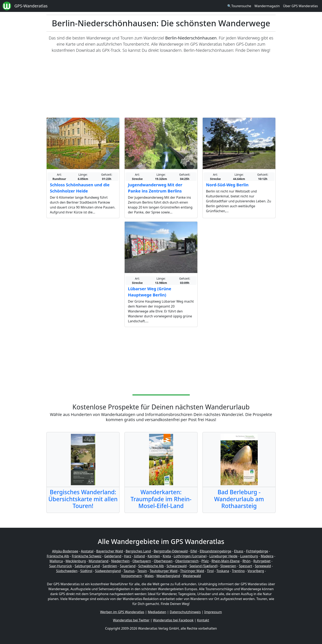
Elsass (239, 551)
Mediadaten (157, 612)
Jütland (139, 556)
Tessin (142, 571)
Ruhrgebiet (262, 561)
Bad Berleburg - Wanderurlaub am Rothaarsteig (239, 499)
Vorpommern (132, 576)
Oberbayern (142, 561)
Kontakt (203, 620)
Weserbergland (168, 576)
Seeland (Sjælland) (203, 566)
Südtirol (86, 571)
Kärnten (154, 556)
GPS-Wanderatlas (31, 6)
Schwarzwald (177, 566)
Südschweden (67, 571)
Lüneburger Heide (223, 556)
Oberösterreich (187, 561)
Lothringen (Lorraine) (190, 556)
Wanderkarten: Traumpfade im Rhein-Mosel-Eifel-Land (161, 499)
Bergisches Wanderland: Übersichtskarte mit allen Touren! (83, 499)
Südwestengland (108, 571)
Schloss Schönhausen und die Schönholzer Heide (80, 188)
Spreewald (263, 566)
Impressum (213, 612)
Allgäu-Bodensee (65, 551)
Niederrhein (120, 561)
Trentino (238, 571)
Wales (149, 576)
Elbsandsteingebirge (215, 551)
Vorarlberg (256, 571)
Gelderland (113, 556)
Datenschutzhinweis (185, 612)
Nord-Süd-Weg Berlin (227, 185)
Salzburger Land (87, 566)
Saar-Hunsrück (60, 566)
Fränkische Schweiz (87, 556)
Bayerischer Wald (109, 551)
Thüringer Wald (192, 571)
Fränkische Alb (58, 556)
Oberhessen (163, 561)
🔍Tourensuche (239, 6)
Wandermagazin (267, 6)
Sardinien (110, 566)
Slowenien (228, 566)
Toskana (223, 571)
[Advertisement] (161, 85)
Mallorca (56, 561)
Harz (128, 556)
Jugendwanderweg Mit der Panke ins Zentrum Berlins (155, 188)
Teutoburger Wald (164, 571)
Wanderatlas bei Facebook (173, 620)
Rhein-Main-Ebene (226, 561)
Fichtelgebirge (257, 551)
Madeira (267, 556)
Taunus (129, 571)
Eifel (194, 551)
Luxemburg (249, 556)
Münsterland (99, 561)
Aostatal (87, 551)
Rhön (247, 561)
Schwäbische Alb (151, 566)
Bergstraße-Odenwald (171, 551)
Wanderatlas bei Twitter (131, 620)
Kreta (167, 556)
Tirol (210, 571)
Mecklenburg (76, 561)
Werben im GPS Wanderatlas (122, 612)
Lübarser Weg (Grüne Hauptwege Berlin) (150, 292)
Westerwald (192, 576)
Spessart (245, 566)
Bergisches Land (138, 551)
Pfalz (205, 561)
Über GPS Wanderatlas (300, 6)
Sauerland (128, 566)
